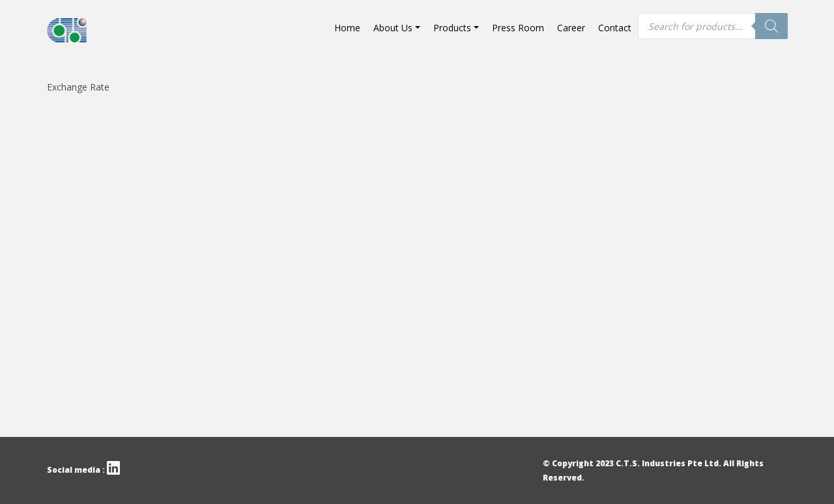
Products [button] (452, 28)
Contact (615, 28)
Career (571, 28)
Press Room (518, 28)
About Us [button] (393, 28)
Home (347, 28)
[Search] (771, 26)
